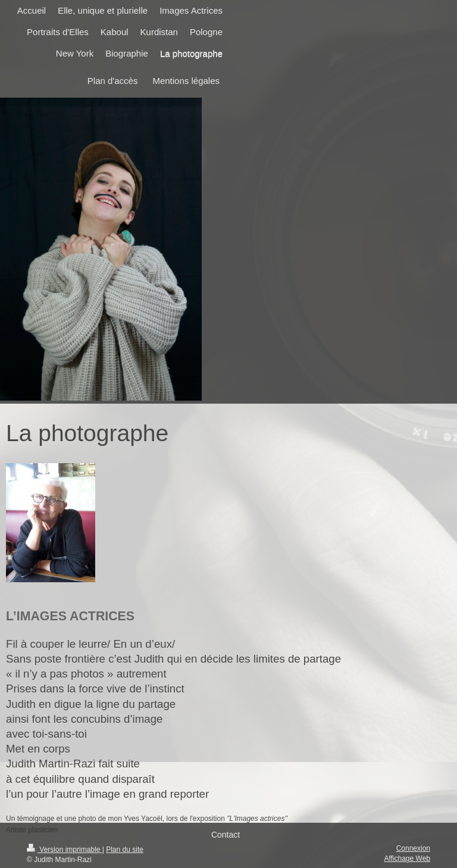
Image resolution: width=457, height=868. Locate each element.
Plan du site (125, 850)
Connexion (413, 848)
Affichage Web (407, 858)
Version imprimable (65, 850)
